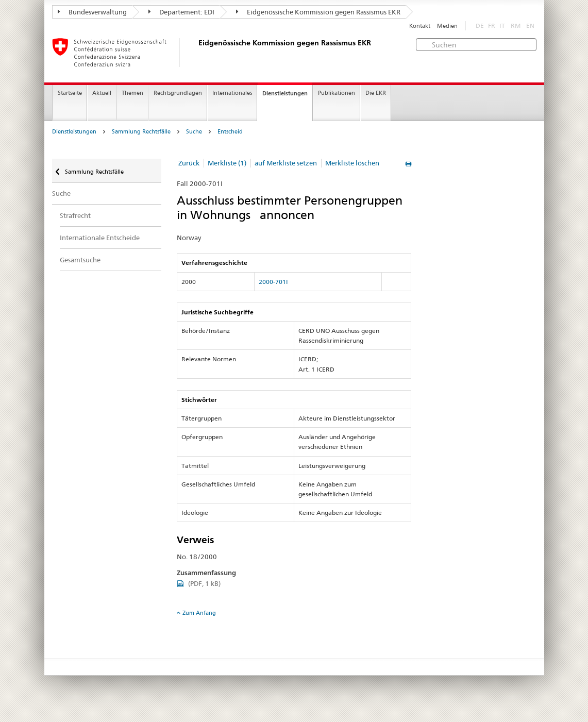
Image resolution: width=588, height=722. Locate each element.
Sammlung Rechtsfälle (141, 132)
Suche (194, 132)
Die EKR (376, 93)
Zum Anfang (199, 613)
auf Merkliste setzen (286, 163)
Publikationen (337, 93)
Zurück (189, 163)
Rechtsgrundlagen (178, 93)
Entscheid (230, 132)
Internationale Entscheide (100, 238)
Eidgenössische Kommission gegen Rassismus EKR (318, 12)
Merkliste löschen (352, 163)
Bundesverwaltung (92, 12)
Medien (447, 26)
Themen (132, 93)
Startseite (70, 93)
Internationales (232, 93)
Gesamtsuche (80, 260)
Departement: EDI (181, 12)
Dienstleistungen (285, 93)
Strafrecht (75, 215)
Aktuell (102, 93)
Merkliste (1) (227, 163)
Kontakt (420, 26)
